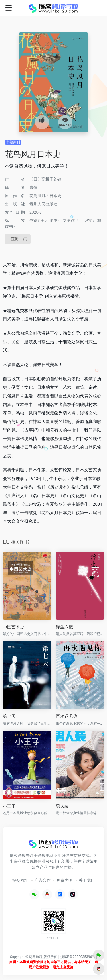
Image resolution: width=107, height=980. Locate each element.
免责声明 (64, 880)
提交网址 (20, 880)
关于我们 (87, 880)
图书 (54, 220)
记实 (88, 220)
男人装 (62, 806)
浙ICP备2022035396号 (78, 957)
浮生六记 (64, 627)
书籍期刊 (13, 142)
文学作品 (71, 220)
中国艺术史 (14, 627)
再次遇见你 (67, 716)
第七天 (9, 716)
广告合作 (43, 880)
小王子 (9, 806)
